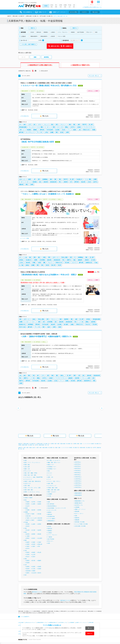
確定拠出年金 (22, 324)
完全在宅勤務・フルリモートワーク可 (57, 508)
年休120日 (88, 324)
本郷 (20, 319)
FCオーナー (51, 541)
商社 (49, 471)
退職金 (66, 127)
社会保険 (57, 130)
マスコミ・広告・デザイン (54, 481)
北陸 (74, 5)
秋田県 (28, 504)
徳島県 (28, 561)
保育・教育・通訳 (29, 490)
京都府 (60, 327)
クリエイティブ (28, 479)
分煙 (44, 322)
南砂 (30, 257)
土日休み (21, 263)
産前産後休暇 (53, 182)
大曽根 (44, 257)
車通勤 (94, 130)
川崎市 (33, 520)
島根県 (34, 552)
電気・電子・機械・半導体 (31, 473)
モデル (40, 125)
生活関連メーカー (52, 469)
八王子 (30, 125)
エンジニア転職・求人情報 (81, 524)
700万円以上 (78, 471)
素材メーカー (51, 465)
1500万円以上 (78, 487)
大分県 (34, 569)
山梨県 (34, 524)
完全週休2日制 (51, 517)
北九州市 (34, 573)
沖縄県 (34, 571)
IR (75, 257)
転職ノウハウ (43, 12)
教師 (70, 125)
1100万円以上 (78, 479)
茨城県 (28, 510)
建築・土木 (27, 469)
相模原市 (40, 520)
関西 (46, 6)
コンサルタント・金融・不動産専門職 (33, 477)
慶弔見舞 (21, 132)
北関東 (61, 5)
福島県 (40, 504)
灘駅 (44, 263)
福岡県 (28, 567)
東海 (52, 7)
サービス (50, 473)
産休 (40, 182)
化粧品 (34, 319)
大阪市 (34, 546)
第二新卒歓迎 (51, 504)
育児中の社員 (22, 327)
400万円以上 (78, 464)
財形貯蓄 (93, 322)
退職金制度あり (51, 521)
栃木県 (34, 510)
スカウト (84, 12)
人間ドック (22, 130)
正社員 (63, 130)
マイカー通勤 (40, 127)
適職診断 (77, 520)
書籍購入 (35, 130)
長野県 (40, 524)
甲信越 (70, 5)
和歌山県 (40, 544)
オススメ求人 (74, 12)
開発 (29, 375)
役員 (49, 543)
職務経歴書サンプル (80, 501)
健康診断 (80, 260)
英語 (60, 179)
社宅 (71, 182)
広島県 (28, 555)
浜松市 (34, 538)
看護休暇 (21, 185)
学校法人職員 (64, 257)
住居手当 (95, 182)
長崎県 (40, 567)
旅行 (35, 125)
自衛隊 (29, 179)
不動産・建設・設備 (52, 488)
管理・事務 (27, 486)
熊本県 (28, 569)
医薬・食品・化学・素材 (30, 475)
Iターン (28, 182)
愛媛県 (40, 561)
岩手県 (34, 502)
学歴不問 (84, 125)
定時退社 (21, 260)
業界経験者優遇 (23, 127)
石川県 (34, 530)
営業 (49, 257)
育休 (60, 182)
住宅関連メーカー (52, 467)
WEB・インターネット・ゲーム (32, 492)
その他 (49, 496)
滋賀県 (28, 542)
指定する (33, 28)
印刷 (34, 375)
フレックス (31, 127)
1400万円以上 (78, 485)
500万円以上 (78, 466)
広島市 (34, 557)
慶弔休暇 (81, 263)
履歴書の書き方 (79, 503)
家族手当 (21, 381)
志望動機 (77, 507)
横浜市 (28, 520)
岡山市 (28, 557)
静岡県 (34, 534)
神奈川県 (53, 265)
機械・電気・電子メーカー (54, 463)
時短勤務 (29, 130)
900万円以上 (78, 475)
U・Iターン (48, 127)
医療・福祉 (27, 465)
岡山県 (40, 552)
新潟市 (28, 526)
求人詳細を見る (25, 116)
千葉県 (33, 514)
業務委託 (50, 531)
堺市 (39, 546)
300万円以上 (78, 462)
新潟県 (28, 524)
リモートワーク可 (52, 510)
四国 (65, 7)
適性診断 (77, 511)
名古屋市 (40, 538)
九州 (70, 7)
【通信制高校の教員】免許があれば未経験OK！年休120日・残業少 (49, 275)
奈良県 (34, 544)
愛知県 (40, 534)
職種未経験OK (78, 493)
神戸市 (28, 548)
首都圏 (65, 5)
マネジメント (63, 125)
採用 (57, 125)
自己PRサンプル (79, 505)
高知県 (28, 563)
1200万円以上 (78, 481)
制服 (74, 260)
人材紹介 (50, 533)
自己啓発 (93, 260)
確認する (90, 633)
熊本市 (40, 573)
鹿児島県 (28, 571)
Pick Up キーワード (31, 623)
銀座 (25, 125)
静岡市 (28, 538)
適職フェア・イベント (80, 509)
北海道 (52, 5)
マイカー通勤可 (51, 519)
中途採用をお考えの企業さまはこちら (93, 7)
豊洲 (35, 257)
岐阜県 (28, 534)
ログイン (92, 5)
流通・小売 (50, 477)
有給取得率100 (87, 381)
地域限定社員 (89, 263)
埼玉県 (59, 265)
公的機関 (50, 494)
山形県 (34, 504)
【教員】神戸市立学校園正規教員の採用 (37, 142)
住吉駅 (39, 263)
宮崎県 (40, 569)
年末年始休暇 (50, 130)
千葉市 (28, 518)
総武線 (27, 265)
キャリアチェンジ (30, 132)
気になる (95, 12)
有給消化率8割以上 (52, 506)
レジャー (50, 475)
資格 (76, 516)
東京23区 (40, 518)
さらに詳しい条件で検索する (29, 44)
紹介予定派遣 (51, 539)
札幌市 (31, 498)
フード (49, 479)
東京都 (62, 132)
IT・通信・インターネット (54, 460)
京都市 (28, 546)
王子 (20, 125)
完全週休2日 (79, 179)
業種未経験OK (78, 495)
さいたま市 (34, 518)
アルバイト (50, 263)
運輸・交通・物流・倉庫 (54, 490)
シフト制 (81, 322)
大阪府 (49, 327)
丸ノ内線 (21, 265)
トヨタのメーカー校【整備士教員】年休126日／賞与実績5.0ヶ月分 (49, 86)
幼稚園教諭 (45, 179)
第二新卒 (91, 125)
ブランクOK (39, 132)
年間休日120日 (86, 130)
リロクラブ (74, 263)
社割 (93, 378)
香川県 (34, 561)
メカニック (46, 125)
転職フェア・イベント (59, 12)
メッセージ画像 (25, 238)
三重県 (28, 536)
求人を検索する (28, 12)
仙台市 (28, 506)
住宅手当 (73, 127)
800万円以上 (78, 473)
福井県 (40, 530)
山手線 (46, 132)
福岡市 (28, 573)
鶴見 (39, 257)
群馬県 (40, 510)
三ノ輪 (25, 257)
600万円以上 (78, 468)
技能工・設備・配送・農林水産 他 (33, 481)
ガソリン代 (60, 127)
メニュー (98, 5)
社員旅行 (79, 127)
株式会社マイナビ (37, 592)
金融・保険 (50, 483)
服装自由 (50, 514)
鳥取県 (28, 552)
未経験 (74, 130)
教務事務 (66, 319)
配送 (52, 125)
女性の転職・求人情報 (80, 526)
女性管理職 (42, 260)
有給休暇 (83, 182)
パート (69, 130)
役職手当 (69, 260)
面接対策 (77, 518)
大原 (20, 375)
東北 (56, 5)
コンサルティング (52, 486)
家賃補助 (35, 182)
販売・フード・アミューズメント (32, 463)
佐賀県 (34, 567)
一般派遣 (50, 537)
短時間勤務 (30, 324)
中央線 (96, 263)
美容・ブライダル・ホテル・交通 (32, 488)
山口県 (34, 555)
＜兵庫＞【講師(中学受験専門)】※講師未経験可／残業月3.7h (46, 336)
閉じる (90, 628)
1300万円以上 (78, 483)
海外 (74, 7)
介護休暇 (65, 182)
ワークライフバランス (89, 127)
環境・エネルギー (52, 492)
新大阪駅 (66, 324)
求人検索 (21, 623)
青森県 (28, 502)
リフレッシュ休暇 (86, 378)
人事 (34, 179)
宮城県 (40, 502)
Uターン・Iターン (79, 514)
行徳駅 (34, 263)
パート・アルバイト (52, 535)
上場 (79, 130)
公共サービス (22, 179)
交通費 (95, 179)
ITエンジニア (28, 471)
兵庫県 (67, 132)
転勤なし (63, 375)
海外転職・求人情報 (80, 522)
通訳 (74, 125)
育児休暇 (67, 263)
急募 (79, 125)
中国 (61, 7)
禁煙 (54, 127)
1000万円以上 (78, 477)
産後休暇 (46, 182)
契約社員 (50, 529)
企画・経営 (27, 467)
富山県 (28, 530)
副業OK (50, 512)
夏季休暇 (42, 130)
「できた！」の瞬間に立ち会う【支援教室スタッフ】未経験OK (47, 194)
